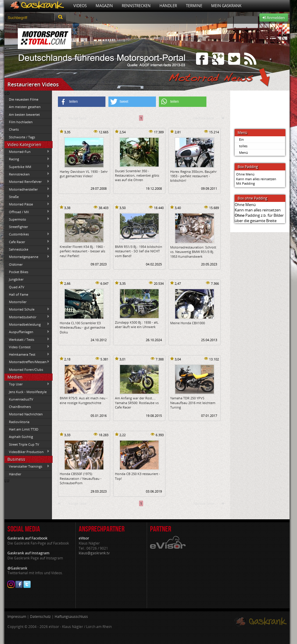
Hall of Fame (19, 294)
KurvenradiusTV (21, 399)
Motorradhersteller (27, 189)
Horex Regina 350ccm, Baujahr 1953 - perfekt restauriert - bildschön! (193, 176)
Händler (168, 6)
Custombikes (27, 234)
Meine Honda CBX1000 (188, 323)
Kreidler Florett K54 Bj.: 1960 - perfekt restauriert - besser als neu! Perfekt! (82, 251)
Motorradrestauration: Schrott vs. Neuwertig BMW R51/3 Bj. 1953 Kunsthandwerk (193, 252)
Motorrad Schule (27, 309)
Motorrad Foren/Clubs (26, 370)
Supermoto (27, 219)
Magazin (104, 6)
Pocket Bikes (19, 272)
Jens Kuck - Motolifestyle (28, 392)
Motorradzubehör (27, 317)
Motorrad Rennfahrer (27, 182)
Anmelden (274, 18)
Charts (14, 129)
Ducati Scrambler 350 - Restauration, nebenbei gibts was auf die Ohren (137, 175)
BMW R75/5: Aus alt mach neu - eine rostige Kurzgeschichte (84, 400)
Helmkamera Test (27, 355)
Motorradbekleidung (27, 324)
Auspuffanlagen (27, 332)
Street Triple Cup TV (24, 444)
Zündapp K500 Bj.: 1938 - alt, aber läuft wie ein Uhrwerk (137, 325)
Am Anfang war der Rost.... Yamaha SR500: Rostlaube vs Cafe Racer (137, 403)
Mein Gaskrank (226, 6)
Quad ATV (17, 287)
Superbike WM (27, 167)
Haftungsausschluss (71, 617)
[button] (82, 102)
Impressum (17, 617)
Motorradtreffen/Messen (27, 362)
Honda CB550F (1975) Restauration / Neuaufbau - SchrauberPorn (81, 478)
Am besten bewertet (24, 114)
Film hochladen (21, 122)
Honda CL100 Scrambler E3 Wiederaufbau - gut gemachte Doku (82, 327)
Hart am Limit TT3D (24, 429)
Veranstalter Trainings (27, 466)
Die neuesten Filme (24, 99)
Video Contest (27, 347)
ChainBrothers (20, 407)
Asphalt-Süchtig (21, 437)
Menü (244, 152)
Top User (27, 384)
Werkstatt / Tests (27, 339)
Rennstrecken (136, 6)
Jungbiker (16, 279)
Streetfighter (18, 227)
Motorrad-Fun (27, 152)
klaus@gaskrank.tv (94, 553)
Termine (194, 6)
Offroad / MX (27, 212)
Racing (27, 159)
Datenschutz (40, 617)
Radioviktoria (19, 422)
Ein (241, 139)
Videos (80, 6)
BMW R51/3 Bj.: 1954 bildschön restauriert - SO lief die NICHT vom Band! (139, 251)
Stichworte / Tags (22, 137)
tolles (243, 146)
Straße (27, 197)
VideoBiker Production (27, 452)
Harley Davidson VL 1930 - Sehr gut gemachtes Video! (84, 174)
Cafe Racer (27, 242)
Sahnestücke (27, 249)
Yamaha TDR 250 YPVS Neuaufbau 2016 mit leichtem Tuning (193, 403)
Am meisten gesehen (25, 107)
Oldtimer (16, 264)
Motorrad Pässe (27, 204)
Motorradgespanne (27, 257)
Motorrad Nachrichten (26, 414)
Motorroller (18, 302)
